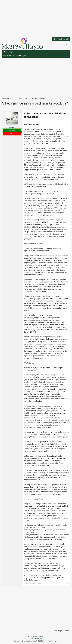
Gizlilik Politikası (36, 639)
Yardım (67, 631)
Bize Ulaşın (58, 631)
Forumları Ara (9, 56)
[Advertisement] (36, 18)
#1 (68, 584)
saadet (12, 127)
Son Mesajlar (21, 56)
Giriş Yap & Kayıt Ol (61, 39)
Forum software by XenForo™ (36, 641)
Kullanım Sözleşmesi (36, 637)
